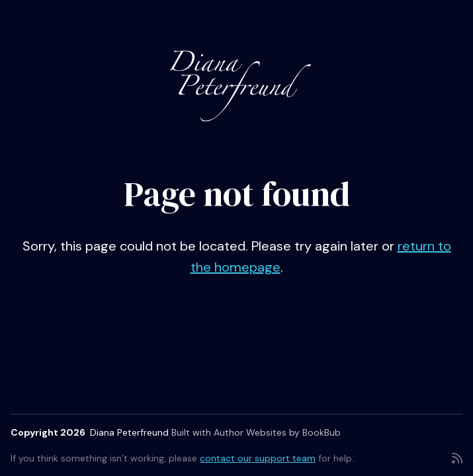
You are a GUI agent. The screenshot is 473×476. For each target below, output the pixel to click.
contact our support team (258, 458)
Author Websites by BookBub (277, 432)
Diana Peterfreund (129, 432)
